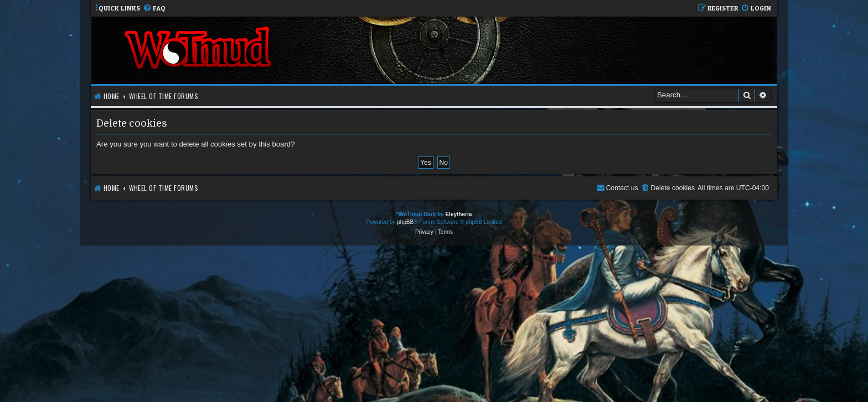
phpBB (405, 222)
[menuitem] (154, 9)
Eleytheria (458, 214)
